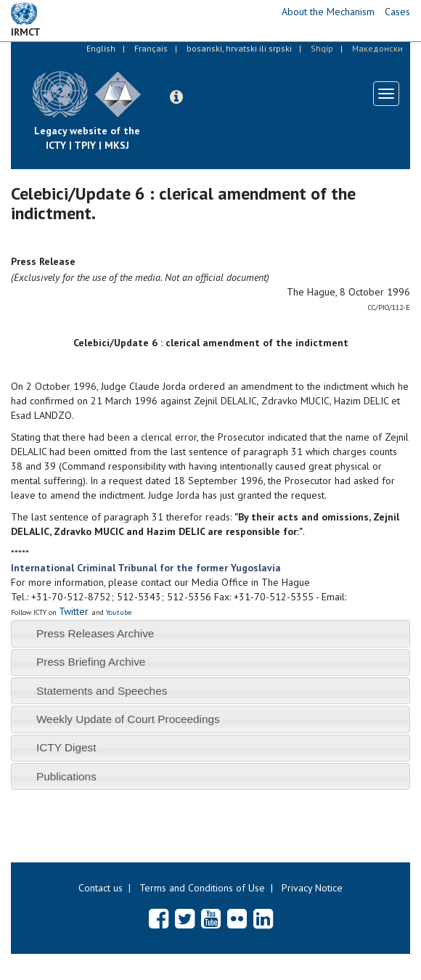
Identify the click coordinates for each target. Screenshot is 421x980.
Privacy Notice (312, 888)
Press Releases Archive (95, 633)
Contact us (101, 888)
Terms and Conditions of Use (202, 888)
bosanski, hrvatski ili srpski (239, 48)
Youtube (119, 612)
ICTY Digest (66, 747)
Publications (66, 776)
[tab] (210, 633)
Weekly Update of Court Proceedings (128, 719)
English (101, 48)
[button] (176, 97)
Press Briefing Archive (91, 662)
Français (151, 48)
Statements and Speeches (102, 691)
